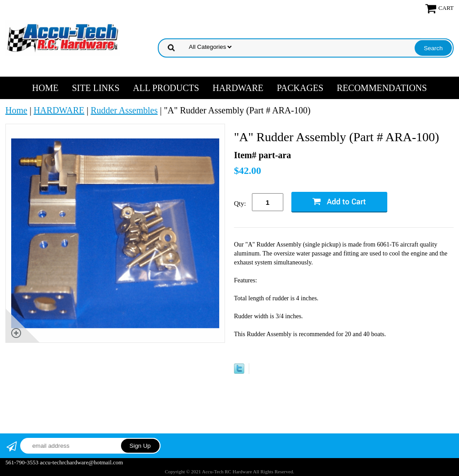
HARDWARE (238, 88)
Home (45, 88)
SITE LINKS (95, 88)
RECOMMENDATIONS (382, 88)
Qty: (240, 203)
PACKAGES (300, 88)
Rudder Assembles (124, 110)
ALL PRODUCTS (166, 88)
